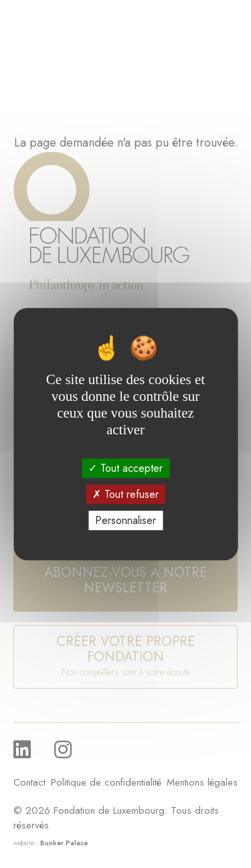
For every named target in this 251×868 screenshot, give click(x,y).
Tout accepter (125, 468)
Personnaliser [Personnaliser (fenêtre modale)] (125, 520)
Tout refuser (125, 494)
